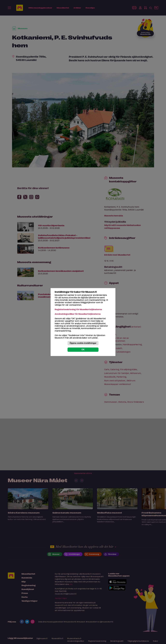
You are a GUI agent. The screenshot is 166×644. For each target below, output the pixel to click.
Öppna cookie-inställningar (83, 343)
